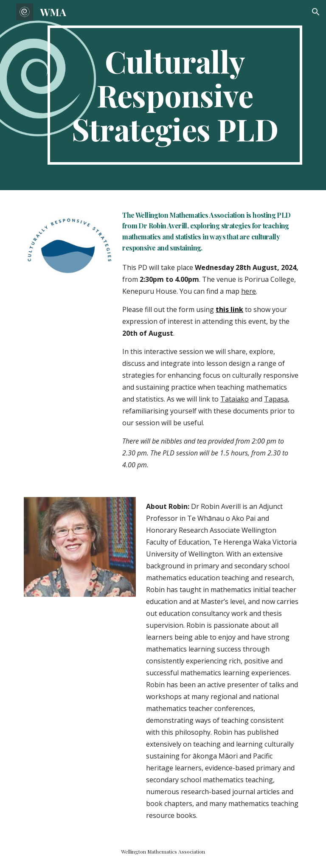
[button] (316, 12)
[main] (175, 95)
